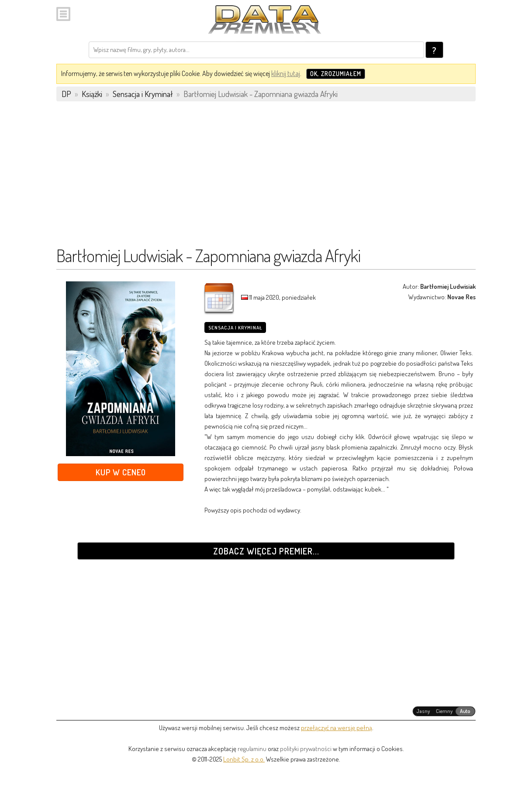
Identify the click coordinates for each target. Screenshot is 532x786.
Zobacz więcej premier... (266, 551)
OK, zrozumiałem (336, 74)
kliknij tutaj (286, 73)
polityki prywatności (306, 749)
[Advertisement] (266, 178)
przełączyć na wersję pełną (337, 728)
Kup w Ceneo (121, 472)
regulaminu (252, 749)
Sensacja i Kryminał (235, 328)
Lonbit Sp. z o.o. (244, 759)
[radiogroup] (444, 711)
